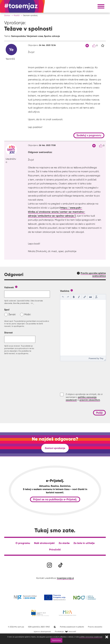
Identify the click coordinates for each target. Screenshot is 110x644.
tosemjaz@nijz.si (65, 578)
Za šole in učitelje (84, 543)
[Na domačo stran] (21, 6)
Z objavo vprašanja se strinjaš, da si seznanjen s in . (84, 397)
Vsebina (65, 291)
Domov (7, 15)
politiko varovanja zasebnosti (91, 637)
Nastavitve (56, 640)
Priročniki (55, 549)
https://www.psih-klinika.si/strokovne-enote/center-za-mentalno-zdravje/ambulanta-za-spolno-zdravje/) (57, 212)
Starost (9, 332)
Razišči (17, 15)
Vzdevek (9, 287)
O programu (23, 543)
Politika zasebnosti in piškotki (72, 627)
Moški (28, 314)
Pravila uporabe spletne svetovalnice (93, 274)
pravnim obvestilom (90, 400)
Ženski (12, 314)
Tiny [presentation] (102, 358)
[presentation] (63, 297)
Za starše (64, 543)
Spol (7, 310)
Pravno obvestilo (95, 627)
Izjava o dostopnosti (42, 632)
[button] (63, 297)
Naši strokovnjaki (44, 543)
